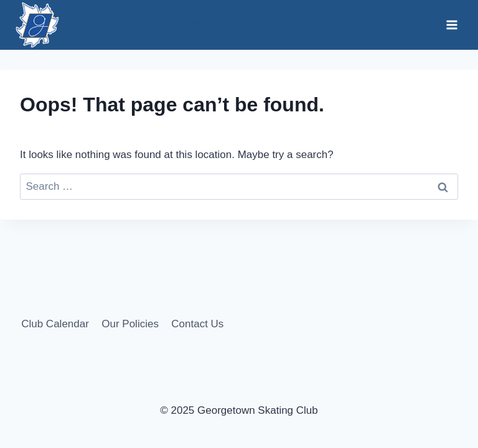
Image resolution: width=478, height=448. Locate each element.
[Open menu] (452, 25)
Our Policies (130, 324)
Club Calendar (55, 324)
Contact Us (197, 324)
